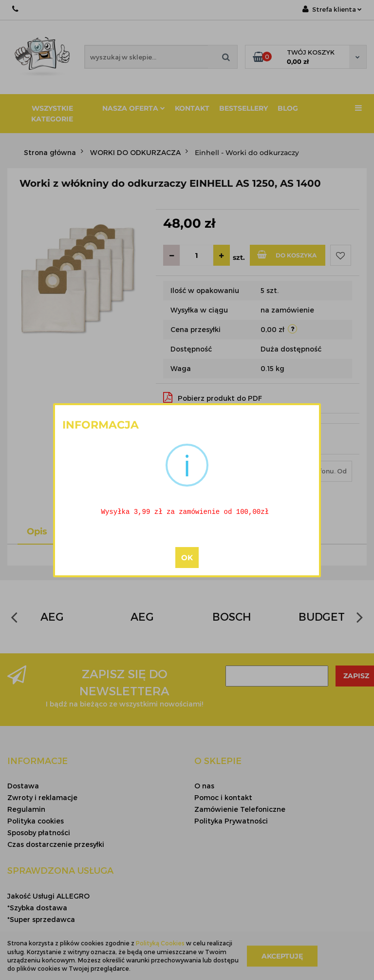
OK (187, 558)
